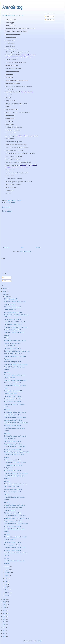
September (8, 573)
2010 (5, 636)
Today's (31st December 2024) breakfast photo (16, 327)
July (6, 579)
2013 (4, 628)
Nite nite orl (7, 338)
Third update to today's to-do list (13, 319)
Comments (48, 20)
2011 (4, 634)
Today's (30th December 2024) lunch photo (15, 357)
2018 (5, 614)
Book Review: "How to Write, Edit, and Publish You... (17, 452)
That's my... (7, 556)
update (13, 203)
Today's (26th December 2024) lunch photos (15, 463)
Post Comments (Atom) (25, 252)
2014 (5, 625)
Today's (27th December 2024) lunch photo (15, 447)
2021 (5, 605)
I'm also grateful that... (10, 378)
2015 (5, 622)
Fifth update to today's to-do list (13, 307)
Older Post (38, 247)
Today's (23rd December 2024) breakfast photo (16, 553)
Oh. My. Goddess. (9, 468)
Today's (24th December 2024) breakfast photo (16, 524)
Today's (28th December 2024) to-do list (14, 428)
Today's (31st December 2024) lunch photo (15, 322)
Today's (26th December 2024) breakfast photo (16, 473)
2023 (5, 599)
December (7, 297)
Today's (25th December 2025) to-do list (14, 497)
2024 (5, 294)
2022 (5, 602)
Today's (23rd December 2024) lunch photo (15, 548)
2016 (5, 619)
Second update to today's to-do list (13, 325)
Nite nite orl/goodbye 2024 (11, 299)
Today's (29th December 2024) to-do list (14, 404)
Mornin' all (7, 335)
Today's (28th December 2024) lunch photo (15, 418)
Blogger (40, 641)
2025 (5, 291)
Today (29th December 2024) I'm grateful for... (16, 380)
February (7, 593)
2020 (5, 608)
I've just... (7, 495)
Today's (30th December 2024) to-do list (14, 367)
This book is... (8, 359)
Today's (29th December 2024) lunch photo (15, 386)
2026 (5, 289)
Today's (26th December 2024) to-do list (14, 476)
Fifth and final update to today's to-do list (15, 505)
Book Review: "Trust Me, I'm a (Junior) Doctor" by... (17, 519)
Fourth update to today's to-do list (13, 312)
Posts (47, 17)
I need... (6, 388)
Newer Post (6, 247)
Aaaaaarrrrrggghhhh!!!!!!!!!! (10, 394)
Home (22, 247)
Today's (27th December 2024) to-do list (14, 455)
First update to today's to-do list (13, 330)
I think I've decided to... (10, 310)
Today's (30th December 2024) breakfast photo (16, 365)
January (7, 596)
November (7, 567)
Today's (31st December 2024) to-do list (14, 333)
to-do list (8, 203)
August (7, 576)
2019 (5, 611)
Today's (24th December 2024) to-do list (14, 529)
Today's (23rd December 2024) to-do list (14, 561)
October (7, 570)
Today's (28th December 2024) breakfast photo (16, 423)
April (6, 587)
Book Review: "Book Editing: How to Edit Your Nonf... (17, 351)
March (6, 590)
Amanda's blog (12, 8)
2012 (5, 631)
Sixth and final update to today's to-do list (15, 302)
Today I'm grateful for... (10, 304)
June (6, 581)
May (6, 584)
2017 (4, 616)
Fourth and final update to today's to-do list (15, 341)
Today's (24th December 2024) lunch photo (15, 516)
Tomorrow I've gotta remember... (12, 343)
